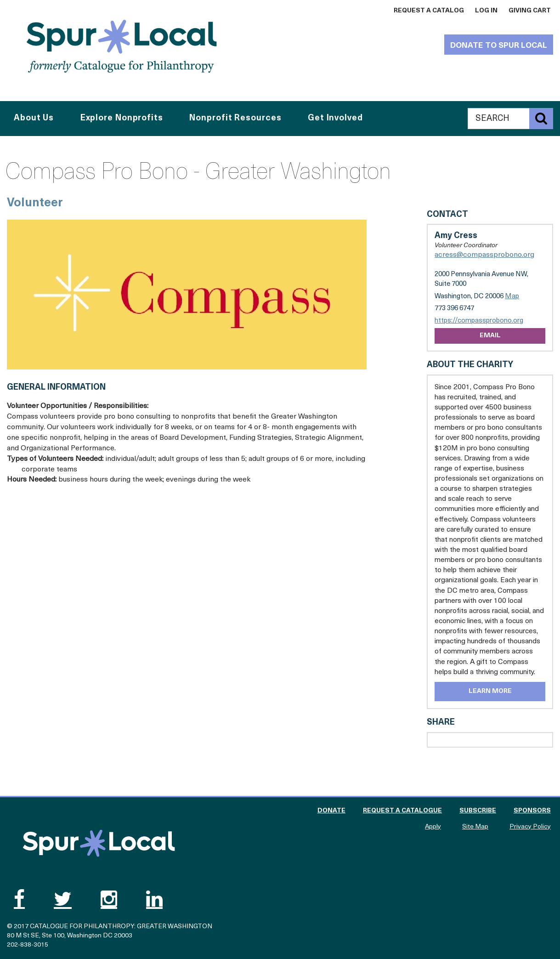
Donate (331, 811)
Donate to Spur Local (499, 46)
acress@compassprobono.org (484, 255)
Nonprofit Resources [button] (235, 118)
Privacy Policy (530, 827)
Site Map (475, 827)
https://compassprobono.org (479, 321)
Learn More (490, 691)
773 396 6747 (454, 309)
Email (490, 336)
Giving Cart (530, 11)
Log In (486, 11)
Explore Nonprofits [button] (122, 118)
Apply (433, 827)
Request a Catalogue (402, 811)
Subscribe (478, 811)
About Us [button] (34, 118)
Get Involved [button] (335, 118)
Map (512, 297)
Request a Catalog (429, 11)
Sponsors (532, 811)
